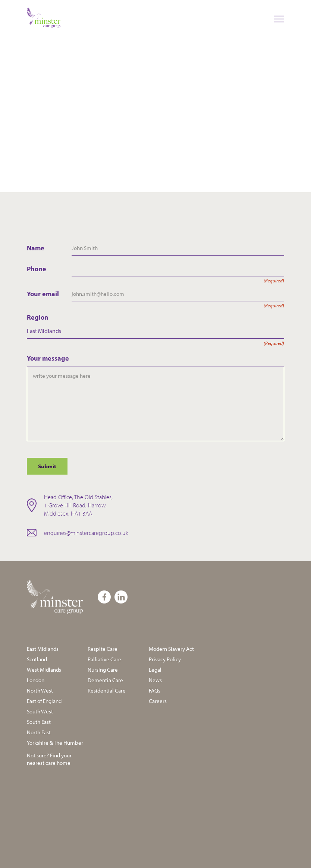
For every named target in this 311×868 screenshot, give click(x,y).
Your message (48, 358)
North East (39, 732)
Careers (158, 701)
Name (36, 248)
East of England (44, 701)
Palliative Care (104, 659)
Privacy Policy (165, 659)
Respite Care (103, 649)
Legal (155, 670)
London (36, 680)
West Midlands (44, 670)
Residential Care (107, 690)
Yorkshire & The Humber (55, 743)
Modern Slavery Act (171, 649)
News (155, 680)
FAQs (155, 690)
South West (40, 711)
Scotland (37, 659)
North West (40, 690)
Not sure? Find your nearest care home (49, 759)
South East (39, 722)
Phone (49, 269)
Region (155, 317)
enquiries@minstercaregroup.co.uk (86, 533)
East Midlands (43, 649)
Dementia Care (105, 680)
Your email (49, 294)
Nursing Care (103, 670)
